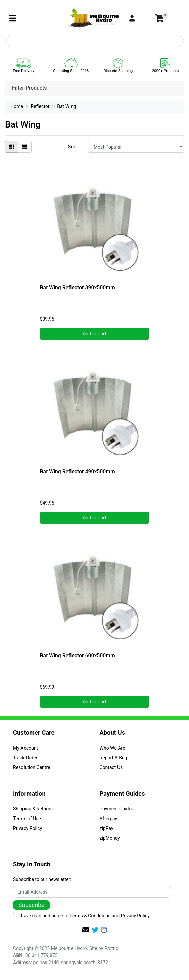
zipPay (107, 828)
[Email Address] (92, 892)
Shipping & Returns (33, 809)
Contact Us (111, 767)
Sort (73, 147)
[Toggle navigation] (13, 19)
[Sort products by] (136, 147)
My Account (26, 748)
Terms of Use (27, 819)
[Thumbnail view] (12, 147)
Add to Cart (94, 334)
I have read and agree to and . (82, 916)
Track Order (25, 758)
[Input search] (94, 41)
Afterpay (109, 819)
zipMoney (110, 838)
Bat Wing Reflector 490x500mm (78, 471)
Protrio (111, 948)
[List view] (25, 147)
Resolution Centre (32, 767)
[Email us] (86, 930)
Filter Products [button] (29, 88)
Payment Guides (117, 809)
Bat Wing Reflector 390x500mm (78, 287)
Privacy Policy (28, 828)
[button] (139, 19)
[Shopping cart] (159, 19)
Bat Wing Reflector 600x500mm (78, 656)
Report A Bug (113, 758)
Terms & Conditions (90, 916)
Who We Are (112, 748)
